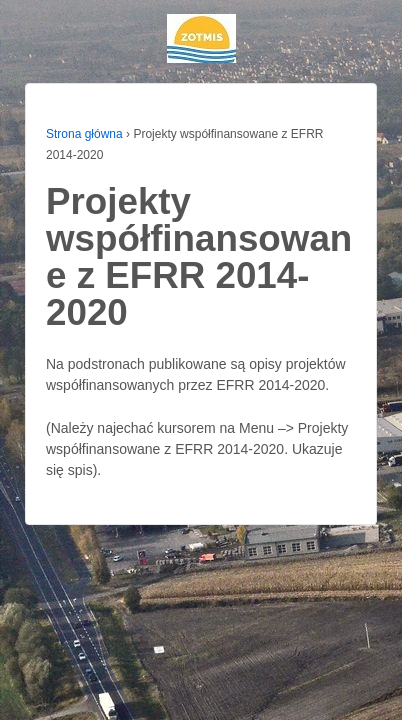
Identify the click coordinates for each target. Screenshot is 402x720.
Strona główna (84, 134)
